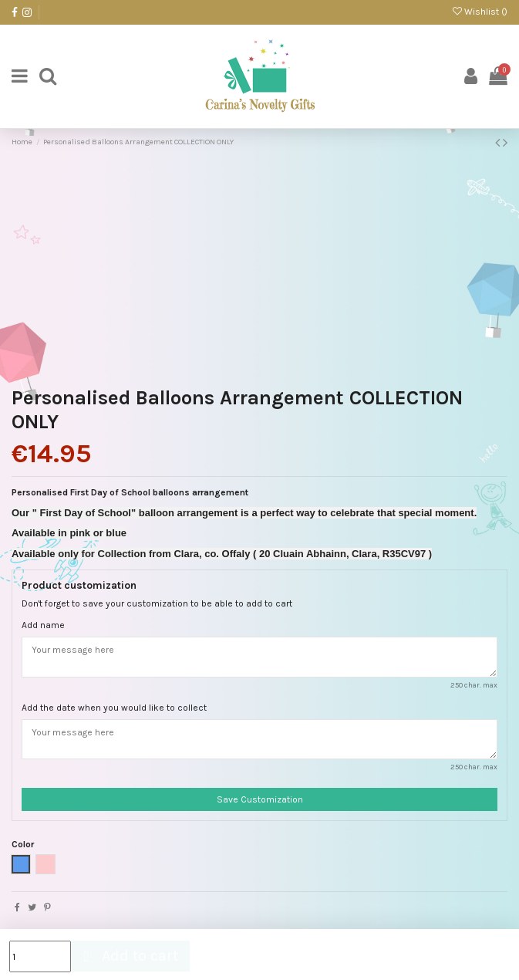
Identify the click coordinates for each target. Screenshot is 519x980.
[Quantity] (40, 956)
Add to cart (128, 956)
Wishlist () (480, 12)
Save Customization (260, 799)
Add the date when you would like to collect (114, 708)
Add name (43, 625)
